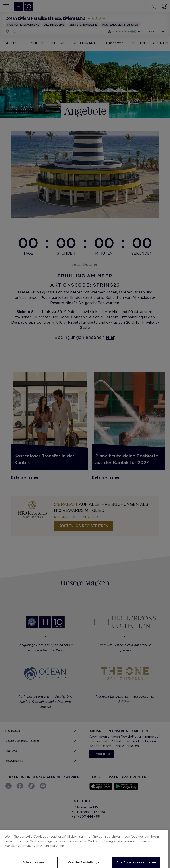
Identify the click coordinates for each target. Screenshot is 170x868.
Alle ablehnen (33, 862)
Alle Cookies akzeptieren (136, 862)
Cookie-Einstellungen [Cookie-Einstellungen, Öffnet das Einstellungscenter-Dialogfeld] (85, 862)
